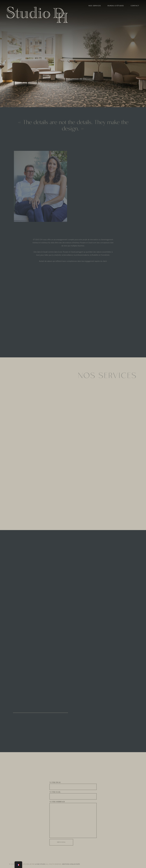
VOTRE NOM (73, 786)
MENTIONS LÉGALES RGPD (71, 864)
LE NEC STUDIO (40, 864)
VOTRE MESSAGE (73, 820)
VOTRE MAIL (73, 796)
